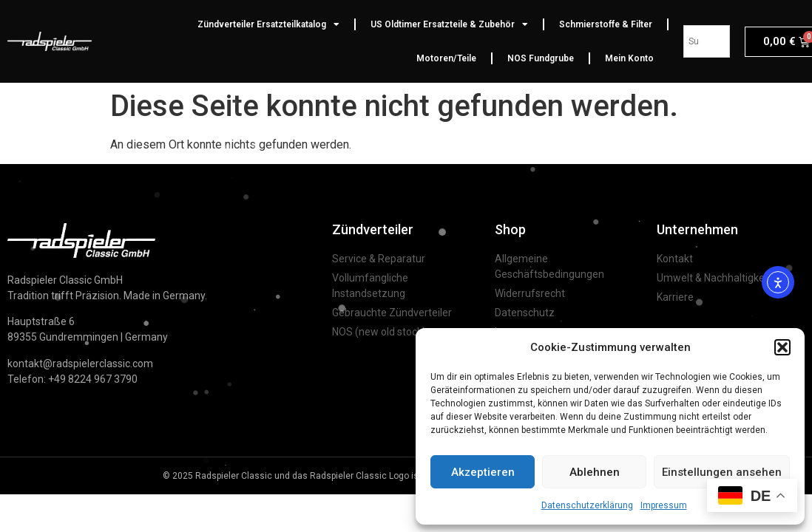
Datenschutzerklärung (587, 505)
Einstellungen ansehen (722, 472)
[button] (782, 347)
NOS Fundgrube (541, 58)
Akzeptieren (483, 472)
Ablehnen (595, 472)
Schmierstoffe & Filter (606, 24)
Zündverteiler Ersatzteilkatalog (268, 24)
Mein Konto (629, 58)
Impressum (664, 505)
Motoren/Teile (446, 58)
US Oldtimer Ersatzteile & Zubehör (449, 24)
